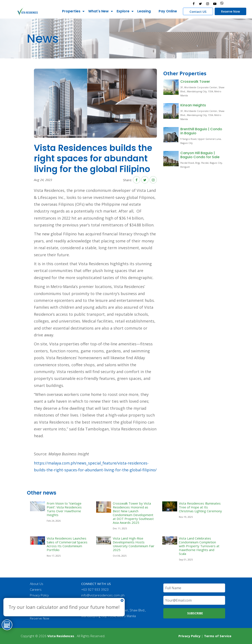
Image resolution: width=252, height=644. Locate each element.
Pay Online (167, 11)
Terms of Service (218, 636)
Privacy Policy (40, 595)
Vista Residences (61, 636)
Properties (71, 11)
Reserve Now (230, 11)
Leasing (143, 11)
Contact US (197, 12)
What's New (98, 11)
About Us (37, 584)
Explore (122, 11)
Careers (36, 589)
